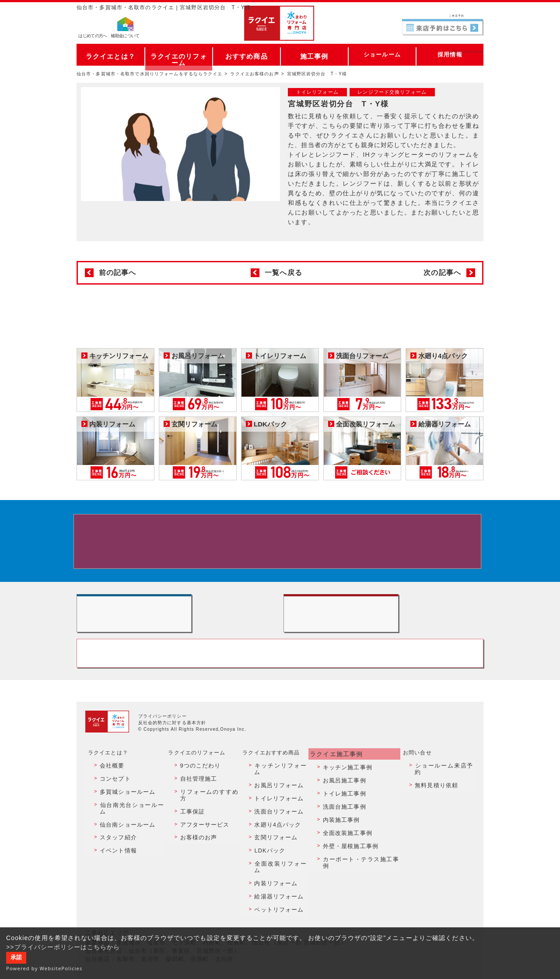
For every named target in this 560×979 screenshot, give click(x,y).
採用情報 (450, 55)
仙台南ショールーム (123, 844)
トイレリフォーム (276, 824)
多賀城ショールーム (123, 824)
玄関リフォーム (273, 853)
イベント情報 (115, 863)
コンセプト (112, 815)
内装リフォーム (273, 881)
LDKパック (268, 863)
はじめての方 (93, 37)
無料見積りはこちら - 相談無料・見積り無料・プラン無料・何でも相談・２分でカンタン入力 (383, 636)
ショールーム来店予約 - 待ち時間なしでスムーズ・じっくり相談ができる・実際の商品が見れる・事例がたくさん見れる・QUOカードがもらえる (177, 636)
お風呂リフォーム (276, 815)
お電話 (443, 32)
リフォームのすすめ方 (207, 824)
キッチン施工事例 (345, 806)
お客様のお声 (195, 853)
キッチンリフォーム (279, 806)
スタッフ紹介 (115, 853)
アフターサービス (201, 844)
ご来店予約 (443, 15)
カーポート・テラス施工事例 (360, 872)
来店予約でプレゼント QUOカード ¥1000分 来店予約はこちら (278, 546)
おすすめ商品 (247, 55)
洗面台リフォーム (276, 834)
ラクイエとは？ (110, 55)
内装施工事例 (340, 844)
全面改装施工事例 (345, 853)
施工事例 (314, 55)
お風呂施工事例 (343, 815)
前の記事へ (118, 273)
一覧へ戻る (283, 273)
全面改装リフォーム (279, 872)
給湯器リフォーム (276, 891)
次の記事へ (442, 273)
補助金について (125, 37)
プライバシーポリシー (163, 759)
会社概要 (109, 806)
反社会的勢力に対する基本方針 (172, 766)
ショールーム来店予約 (443, 806)
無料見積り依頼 (435, 815)
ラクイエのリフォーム (179, 55)
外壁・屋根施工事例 (348, 863)
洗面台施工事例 (343, 834)
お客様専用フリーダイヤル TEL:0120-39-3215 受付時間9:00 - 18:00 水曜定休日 (280, 693)
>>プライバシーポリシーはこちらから (63, 947)
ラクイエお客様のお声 (254, 74)
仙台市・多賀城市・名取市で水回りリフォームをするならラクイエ (150, 74)
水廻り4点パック (275, 844)
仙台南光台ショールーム (129, 834)
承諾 (16, 958)
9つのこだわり (197, 806)
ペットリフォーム (276, 900)
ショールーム (382, 55)
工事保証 (189, 834)
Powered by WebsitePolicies (44, 968)
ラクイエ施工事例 (336, 796)
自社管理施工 (195, 815)
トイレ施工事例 (343, 824)
